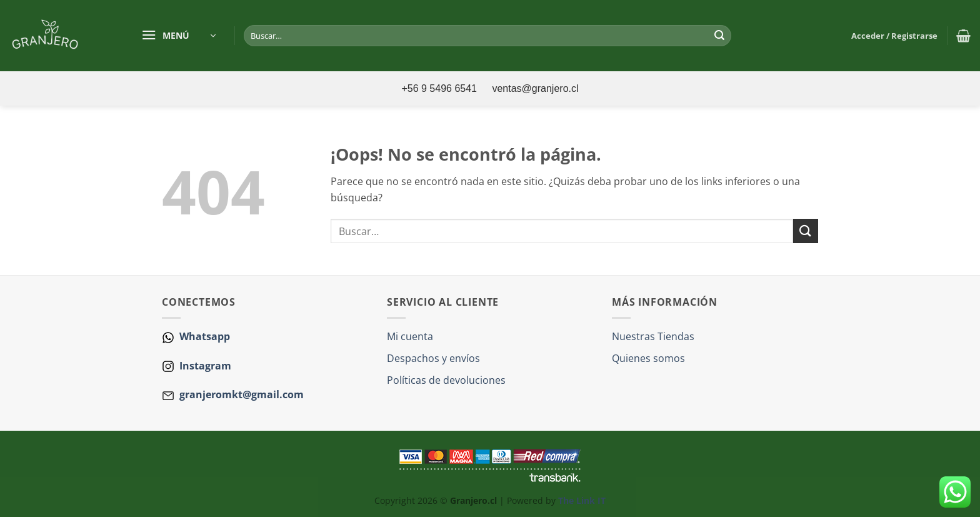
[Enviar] (719, 36)
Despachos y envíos (433, 358)
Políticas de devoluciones (446, 380)
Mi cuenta (410, 336)
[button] (178, 36)
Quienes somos (648, 358)
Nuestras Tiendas (653, 336)
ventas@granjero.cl (535, 88)
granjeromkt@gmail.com (242, 394)
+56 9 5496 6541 (440, 88)
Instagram (204, 366)
